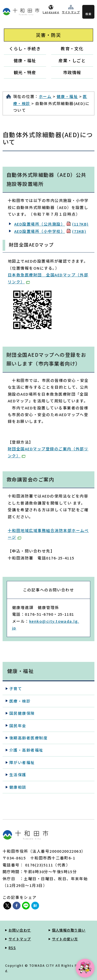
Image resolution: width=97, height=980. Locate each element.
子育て (16, 688)
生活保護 (18, 775)
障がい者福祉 (22, 762)
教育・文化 (72, 48)
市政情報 (72, 72)
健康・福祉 (25, 60)
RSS (12, 948)
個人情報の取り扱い (69, 930)
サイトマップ (71, 12)
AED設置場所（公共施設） (51, 224)
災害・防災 (48, 35)
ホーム (45, 96)
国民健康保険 (22, 713)
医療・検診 (20, 701)
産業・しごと (72, 60)
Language (51, 12)
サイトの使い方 (65, 939)
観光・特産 (25, 72)
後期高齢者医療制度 (28, 738)
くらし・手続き (25, 48)
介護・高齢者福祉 (26, 750)
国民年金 (18, 726)
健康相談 (18, 787)
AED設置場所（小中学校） (50, 231)
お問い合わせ (20, 930)
